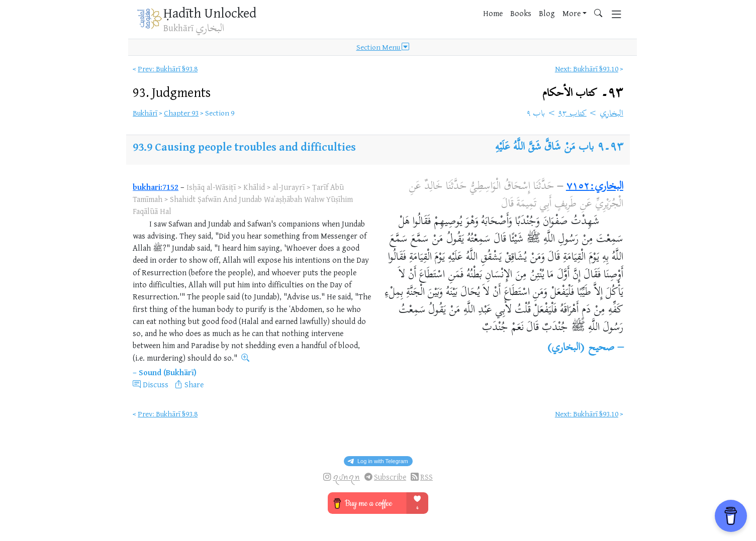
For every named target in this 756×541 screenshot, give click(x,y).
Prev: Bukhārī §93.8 (168, 69)
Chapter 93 (181, 113)
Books (521, 13)
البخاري (611, 114)
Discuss (156, 384)
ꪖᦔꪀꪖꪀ (346, 477)
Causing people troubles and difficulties (255, 146)
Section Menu (383, 47)
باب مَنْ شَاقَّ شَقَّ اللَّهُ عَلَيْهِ (544, 148)
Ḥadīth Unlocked (210, 13)
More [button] (572, 13)
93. (172, 92)
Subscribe (390, 477)
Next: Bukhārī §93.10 (587, 69)
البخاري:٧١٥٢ (595, 187)
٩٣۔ (583, 93)
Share (194, 384)
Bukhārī (145, 113)
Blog (547, 13)
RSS (427, 477)
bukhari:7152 (156, 187)
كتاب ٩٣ (572, 114)
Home (493, 13)
